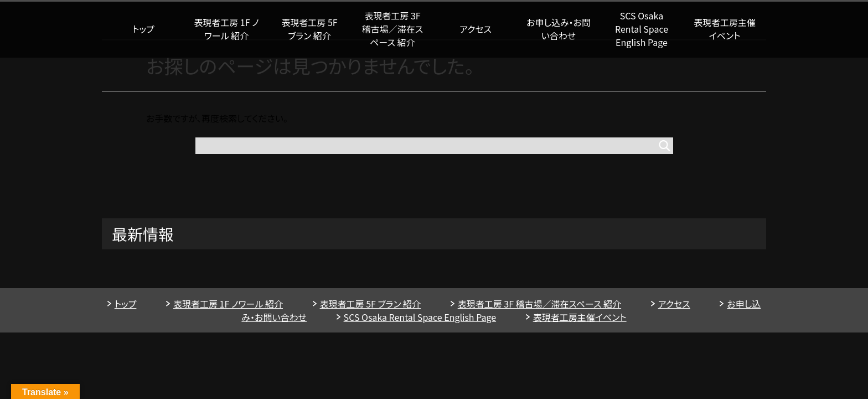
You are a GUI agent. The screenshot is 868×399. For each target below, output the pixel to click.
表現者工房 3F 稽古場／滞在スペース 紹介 (392, 29)
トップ (143, 29)
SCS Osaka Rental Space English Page (642, 29)
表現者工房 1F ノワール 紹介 (226, 29)
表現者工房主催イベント (725, 29)
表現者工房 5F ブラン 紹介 (309, 29)
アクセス (476, 29)
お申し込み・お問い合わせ (559, 29)
